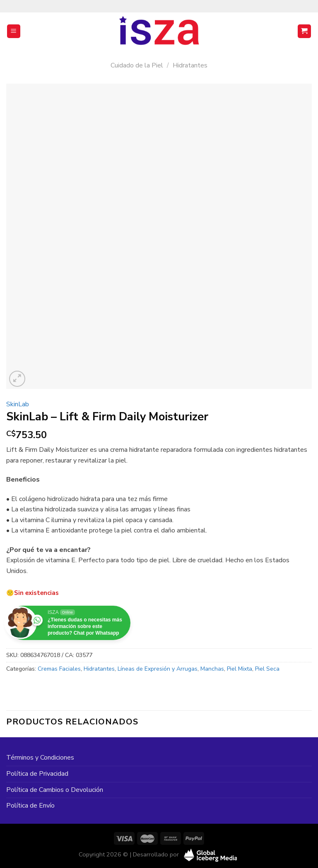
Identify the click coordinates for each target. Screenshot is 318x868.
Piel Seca (267, 669)
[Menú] (14, 31)
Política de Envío (30, 806)
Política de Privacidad (37, 774)
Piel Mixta (240, 669)
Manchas (212, 669)
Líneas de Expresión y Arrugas (158, 669)
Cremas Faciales (59, 669)
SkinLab (18, 404)
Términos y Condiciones (40, 758)
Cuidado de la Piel (137, 65)
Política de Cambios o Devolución (55, 790)
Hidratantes (190, 65)
